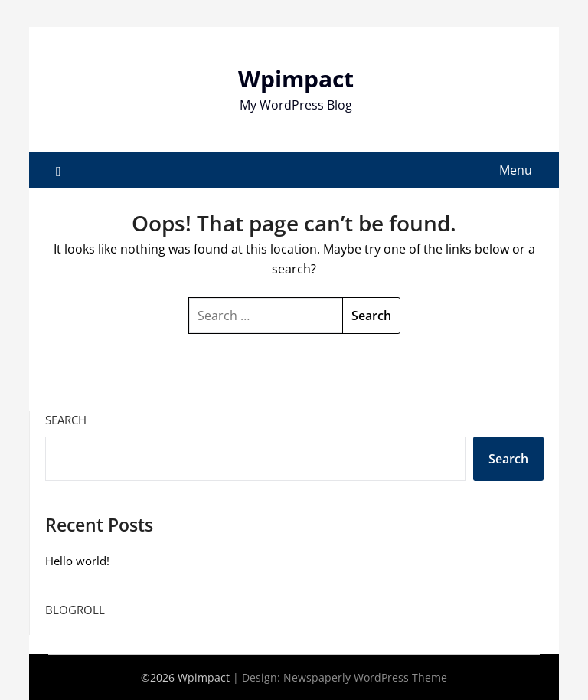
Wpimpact (296, 79)
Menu (516, 170)
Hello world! (77, 561)
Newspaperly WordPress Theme (365, 677)
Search (66, 420)
